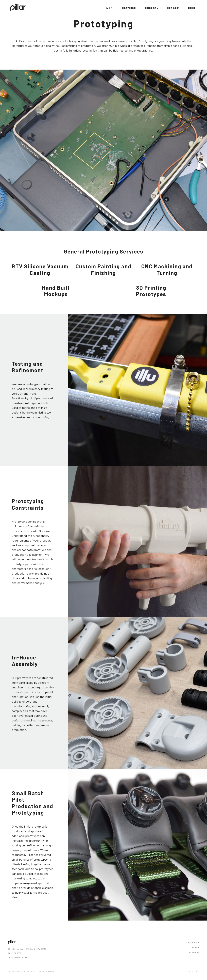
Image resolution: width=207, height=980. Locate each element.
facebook (194, 952)
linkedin (195, 947)
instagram (194, 942)
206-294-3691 (14, 953)
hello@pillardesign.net (19, 957)
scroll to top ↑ (192, 971)
